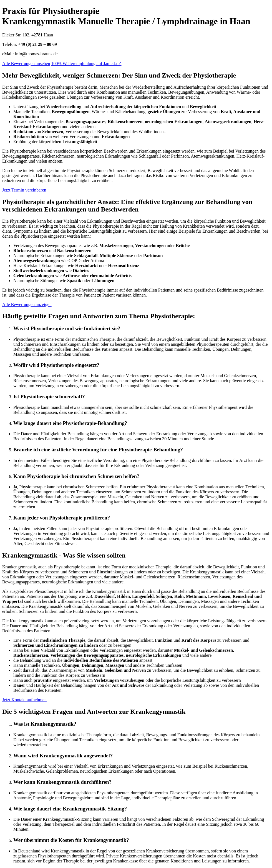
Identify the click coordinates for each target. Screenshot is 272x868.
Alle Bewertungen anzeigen (27, 304)
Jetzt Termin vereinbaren (24, 190)
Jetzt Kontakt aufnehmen (24, 700)
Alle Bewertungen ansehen (26, 64)
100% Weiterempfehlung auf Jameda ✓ (86, 64)
